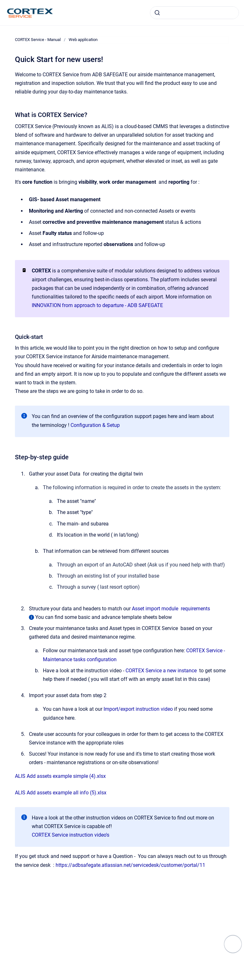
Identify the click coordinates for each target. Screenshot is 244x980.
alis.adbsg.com (121, 13)
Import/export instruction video (139, 709)
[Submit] (157, 13)
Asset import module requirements (172, 609)
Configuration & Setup (95, 425)
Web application (83, 40)
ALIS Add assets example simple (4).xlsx (60, 776)
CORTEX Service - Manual (38, 40)
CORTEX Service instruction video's (71, 835)
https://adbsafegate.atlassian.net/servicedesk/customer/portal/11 (130, 865)
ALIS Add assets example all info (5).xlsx (61, 793)
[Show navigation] (233, 944)
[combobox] (194, 13)
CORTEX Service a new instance (161, 671)
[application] (242, 978)
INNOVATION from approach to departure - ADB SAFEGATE (97, 305)
